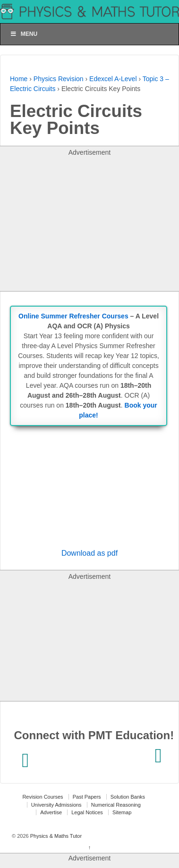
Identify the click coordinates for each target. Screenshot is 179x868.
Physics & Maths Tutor (55, 836)
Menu (24, 34)
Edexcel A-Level (113, 79)
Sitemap (122, 812)
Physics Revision (59, 79)
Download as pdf (89, 553)
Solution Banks (128, 797)
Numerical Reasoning (116, 805)
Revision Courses (43, 797)
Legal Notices (87, 812)
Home (19, 79)
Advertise (51, 812)
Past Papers (87, 797)
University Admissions (56, 805)
